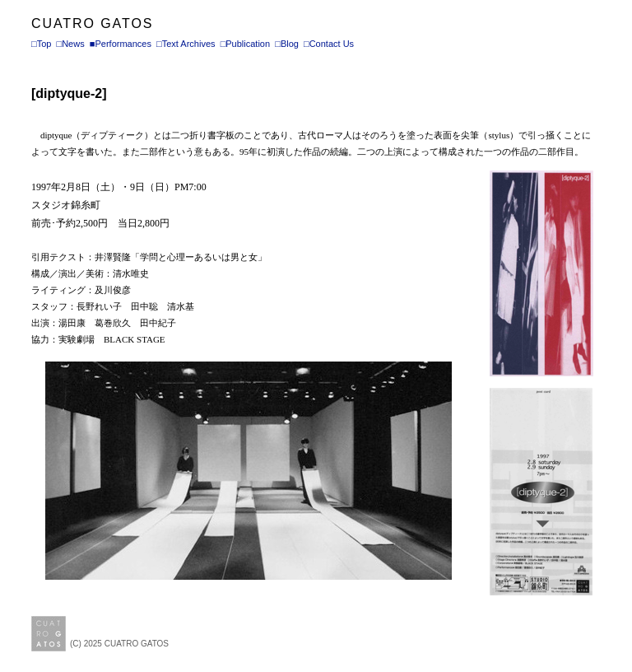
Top (44, 44)
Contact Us (332, 44)
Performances (123, 44)
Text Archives (189, 44)
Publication (248, 44)
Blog (290, 44)
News (73, 44)
